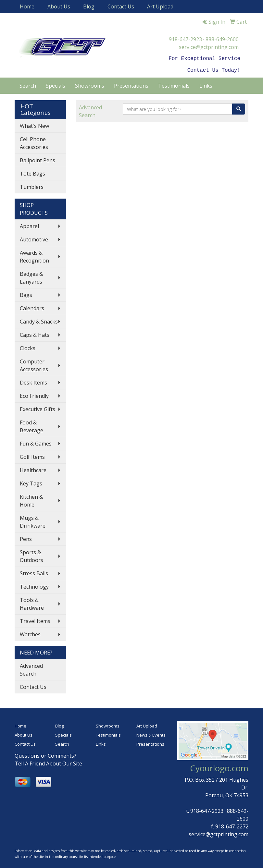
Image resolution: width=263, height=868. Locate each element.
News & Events (151, 734)
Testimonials (174, 84)
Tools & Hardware (32, 603)
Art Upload (160, 6)
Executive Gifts (38, 408)
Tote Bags (32, 172)
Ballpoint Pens (38, 159)
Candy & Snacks (39, 320)
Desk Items (33, 381)
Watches (30, 633)
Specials (56, 84)
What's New (34, 125)
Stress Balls (34, 572)
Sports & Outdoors (31, 555)
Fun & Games (36, 442)
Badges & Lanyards (31, 276)
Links (206, 84)
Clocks (28, 347)
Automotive (34, 238)
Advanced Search (31, 668)
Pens (26, 538)
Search (28, 84)
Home (27, 6)
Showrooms (90, 84)
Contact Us (121, 6)
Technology (34, 585)
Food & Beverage (31, 425)
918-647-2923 (185, 39)
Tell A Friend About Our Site (48, 762)
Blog (89, 6)
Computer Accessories (34, 364)
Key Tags (31, 482)
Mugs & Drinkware (33, 520)
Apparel (29, 225)
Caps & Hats (35, 334)
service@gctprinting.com (209, 47)
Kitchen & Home (31, 499)
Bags (26, 294)
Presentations (131, 84)
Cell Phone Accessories (34, 142)
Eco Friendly (34, 395)
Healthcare (33, 469)
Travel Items (35, 620)
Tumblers (32, 186)
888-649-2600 (222, 39)
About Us (59, 6)
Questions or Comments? (45, 754)
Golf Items (32, 456)
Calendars (32, 307)
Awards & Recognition (34, 255)
